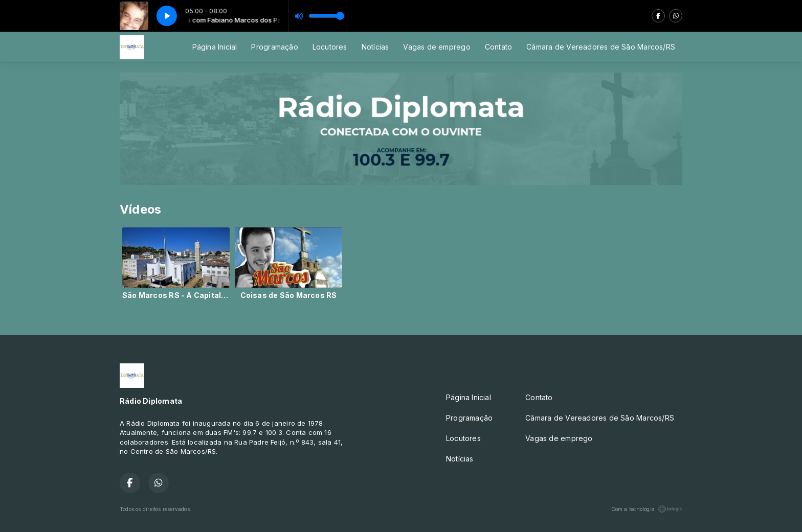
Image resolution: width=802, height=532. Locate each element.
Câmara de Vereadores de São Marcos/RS (601, 47)
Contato (498, 47)
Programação (274, 47)
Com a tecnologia (647, 509)
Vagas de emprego (437, 47)
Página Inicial (215, 47)
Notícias (375, 47)
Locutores (330, 47)
